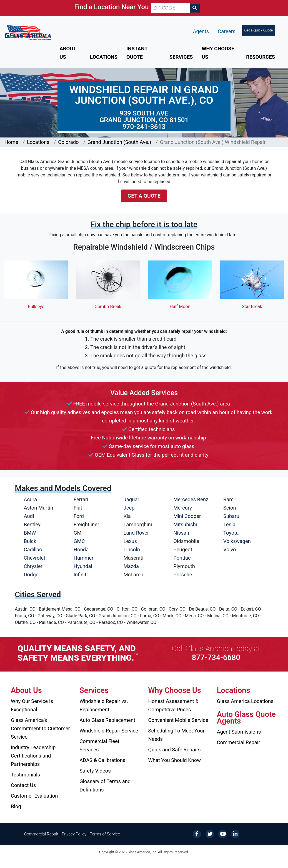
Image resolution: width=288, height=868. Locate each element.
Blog (16, 806)
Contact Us (23, 785)
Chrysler (33, 566)
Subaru (231, 516)
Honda (81, 549)
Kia (127, 516)
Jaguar (132, 499)
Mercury (183, 508)
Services (181, 57)
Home (11, 142)
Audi (29, 516)
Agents (201, 31)
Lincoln (132, 549)
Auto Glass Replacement (107, 720)
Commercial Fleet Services (99, 745)
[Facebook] (197, 834)
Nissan (181, 533)
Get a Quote (144, 196)
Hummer (84, 558)
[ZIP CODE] (171, 8)
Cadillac (33, 549)
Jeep (129, 508)
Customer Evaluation (34, 796)
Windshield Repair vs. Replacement (104, 705)
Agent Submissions (239, 732)
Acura (31, 499)
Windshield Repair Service (109, 731)
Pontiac (182, 558)
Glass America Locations (245, 701)
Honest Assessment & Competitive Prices (173, 705)
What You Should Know (175, 760)
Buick (30, 541)
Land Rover (136, 533)
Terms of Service (105, 834)
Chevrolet (35, 558)
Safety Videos (95, 771)
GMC (79, 541)
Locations (104, 57)
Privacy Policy (74, 834)
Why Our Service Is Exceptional (32, 705)
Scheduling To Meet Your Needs (176, 735)
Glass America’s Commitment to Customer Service (40, 728)
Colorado (68, 142)
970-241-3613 (144, 127)
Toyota (231, 533)
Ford (79, 516)
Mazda (131, 566)
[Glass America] (28, 32)
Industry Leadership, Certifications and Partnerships (34, 756)
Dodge (31, 575)
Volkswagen (237, 541)
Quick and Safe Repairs (175, 750)
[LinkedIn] (235, 834)
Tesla (229, 524)
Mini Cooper (187, 516)
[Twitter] (210, 834)
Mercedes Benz (191, 499)
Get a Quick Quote (259, 30)
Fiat (78, 508)
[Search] (195, 8)
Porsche (183, 575)
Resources (261, 57)
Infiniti (81, 575)
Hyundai (83, 566)
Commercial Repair (239, 742)
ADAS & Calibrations (102, 760)
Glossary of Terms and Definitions (105, 785)
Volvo (230, 549)
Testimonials (25, 775)
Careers (226, 31)
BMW (30, 533)
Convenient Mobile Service (178, 720)
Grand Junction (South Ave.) (119, 142)
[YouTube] (222, 834)
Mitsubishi (185, 524)
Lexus (130, 541)
